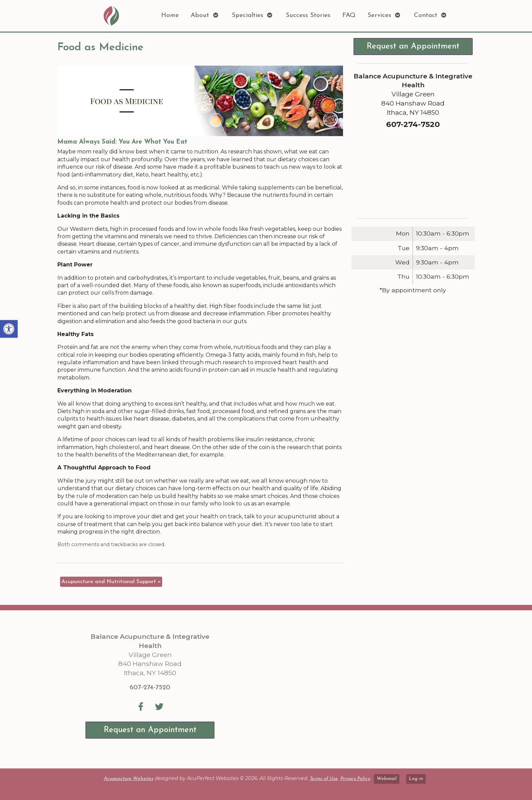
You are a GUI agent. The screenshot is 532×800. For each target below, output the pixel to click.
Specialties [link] (248, 15)
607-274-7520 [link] (150, 688)
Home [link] (170, 15)
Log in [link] (416, 779)
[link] (9, 329)
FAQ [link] (349, 15)
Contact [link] (426, 15)
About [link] (200, 15)
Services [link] (379, 15)
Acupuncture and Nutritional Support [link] (111, 582)
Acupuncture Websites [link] (129, 779)
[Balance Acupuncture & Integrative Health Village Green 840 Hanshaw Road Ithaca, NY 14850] (343, 689)
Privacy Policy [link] (355, 779)
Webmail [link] (387, 779)
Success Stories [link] (308, 15)
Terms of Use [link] (324, 779)
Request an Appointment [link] (413, 46)
